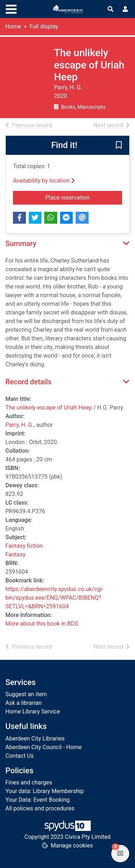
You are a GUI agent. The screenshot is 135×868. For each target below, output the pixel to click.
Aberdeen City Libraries (35, 739)
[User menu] (125, 9)
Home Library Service (33, 712)
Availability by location (44, 181)
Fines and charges (29, 782)
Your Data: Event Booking (38, 800)
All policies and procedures (40, 808)
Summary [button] (21, 243)
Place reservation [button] (84, 197)
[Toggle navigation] (11, 8)
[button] (119, 146)
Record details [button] (28, 382)
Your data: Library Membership (45, 791)
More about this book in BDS (42, 624)
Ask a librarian (24, 703)
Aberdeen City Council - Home (44, 747)
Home (13, 26)
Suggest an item (26, 694)
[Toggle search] (111, 9)
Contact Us (20, 756)
